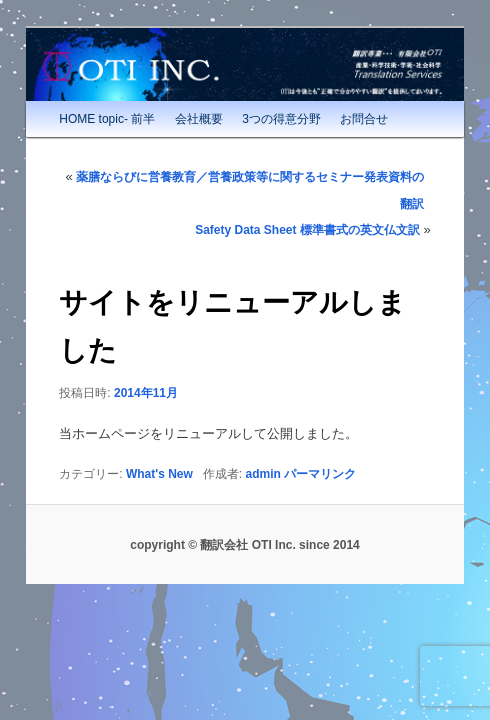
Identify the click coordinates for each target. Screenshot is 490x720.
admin (263, 474)
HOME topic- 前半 (107, 119)
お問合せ (364, 119)
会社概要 (199, 119)
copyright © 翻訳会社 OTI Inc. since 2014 (245, 545)
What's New (159, 474)
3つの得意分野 (281, 119)
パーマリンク (320, 474)
